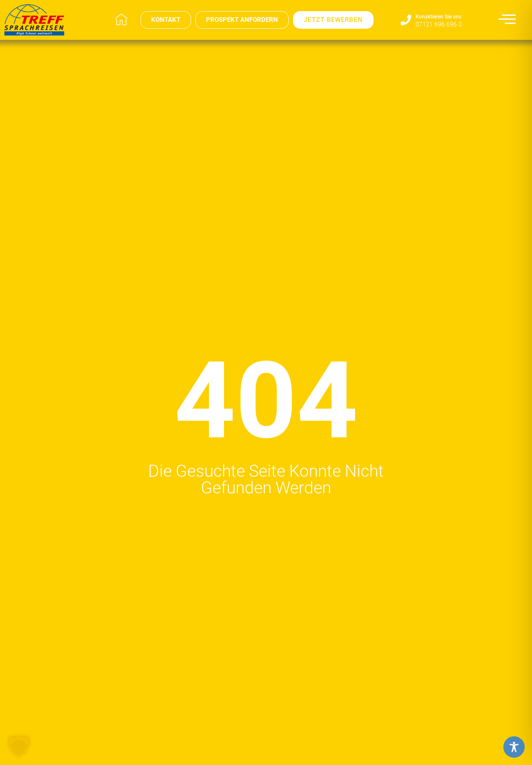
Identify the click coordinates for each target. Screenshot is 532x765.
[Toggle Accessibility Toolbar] (514, 747)
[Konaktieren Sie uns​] (406, 20)
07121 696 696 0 (439, 24)
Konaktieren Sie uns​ (438, 17)
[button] (19, 746)
